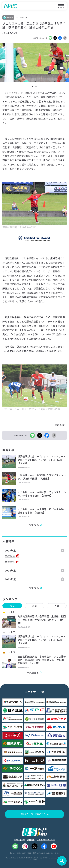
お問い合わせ (19, 840)
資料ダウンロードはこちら (33, 814)
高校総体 (10, 556)
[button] (32, 86)
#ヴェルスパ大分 (10, 33)
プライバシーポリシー (46, 840)
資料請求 (31, 840)
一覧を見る (33, 525)
